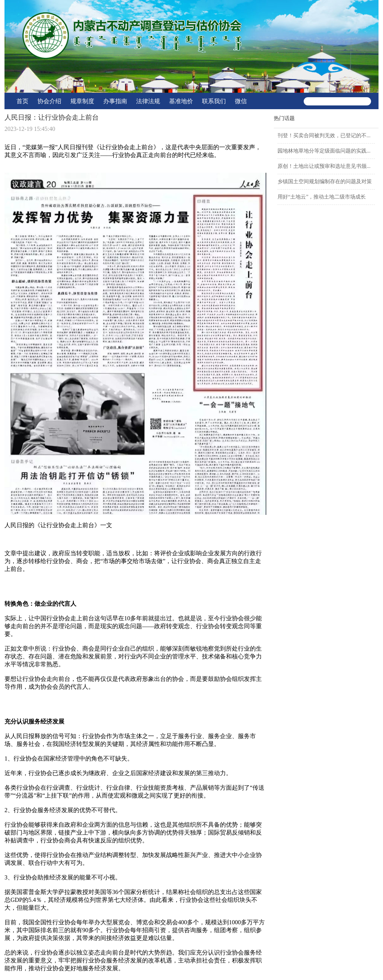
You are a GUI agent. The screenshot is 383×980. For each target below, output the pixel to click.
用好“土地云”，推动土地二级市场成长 (322, 197)
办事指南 (115, 101)
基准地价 (181, 101)
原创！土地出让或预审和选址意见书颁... (324, 166)
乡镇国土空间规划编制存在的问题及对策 (325, 182)
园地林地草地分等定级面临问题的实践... (324, 151)
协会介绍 (49, 101)
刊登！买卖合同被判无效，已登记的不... (324, 136)
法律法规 (148, 101)
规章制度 (82, 101)
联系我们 (214, 101)
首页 (22, 101)
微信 (241, 101)
